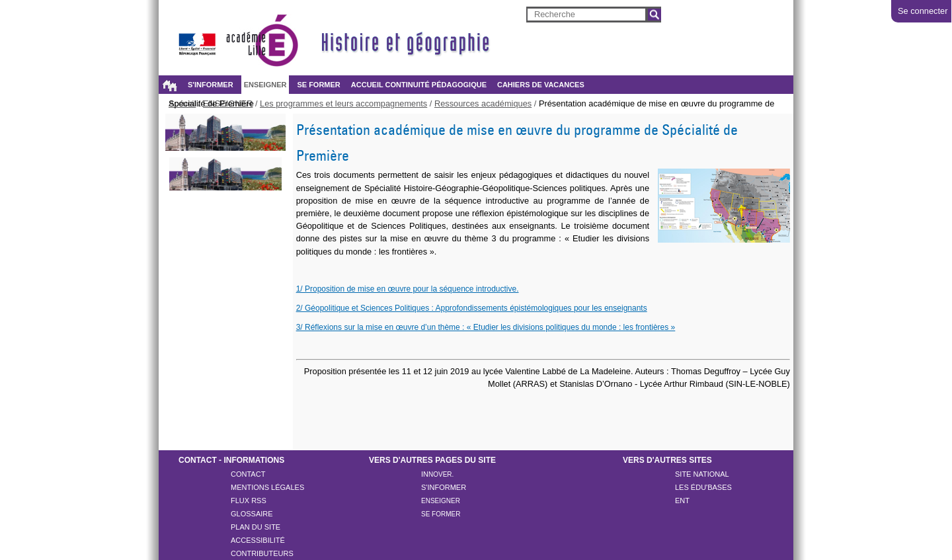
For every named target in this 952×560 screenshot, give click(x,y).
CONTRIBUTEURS (262, 553)
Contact (248, 474)
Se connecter (923, 11)
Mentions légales (267, 487)
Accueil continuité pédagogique (419, 85)
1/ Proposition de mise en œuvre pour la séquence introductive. (408, 289)
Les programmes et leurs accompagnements (343, 103)
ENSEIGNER (265, 85)
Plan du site (256, 527)
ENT (682, 500)
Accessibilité (258, 540)
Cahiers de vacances (541, 85)
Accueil (169, 85)
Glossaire (252, 514)
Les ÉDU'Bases (703, 487)
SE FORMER (318, 85)
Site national (702, 474)
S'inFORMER (444, 487)
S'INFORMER (211, 85)
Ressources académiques (483, 103)
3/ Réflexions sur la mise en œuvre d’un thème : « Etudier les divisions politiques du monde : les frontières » (486, 327)
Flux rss (249, 500)
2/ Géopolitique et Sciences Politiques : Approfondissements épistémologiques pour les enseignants (472, 308)
